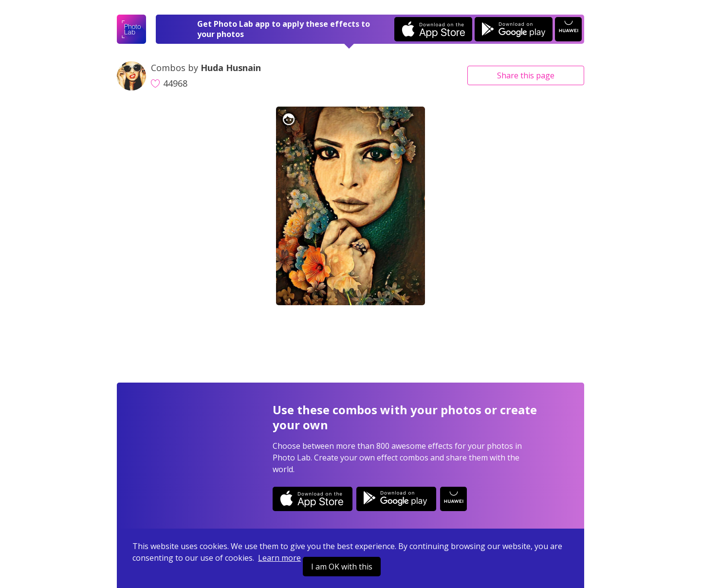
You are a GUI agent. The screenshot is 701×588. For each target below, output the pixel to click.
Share (526, 75)
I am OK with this (342, 567)
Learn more (279, 558)
